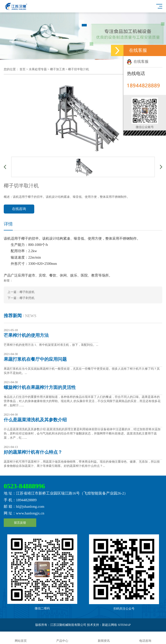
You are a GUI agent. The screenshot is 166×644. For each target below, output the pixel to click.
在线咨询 (19, 209)
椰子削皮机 (27, 292)
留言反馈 (20, 523)
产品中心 (62, 638)
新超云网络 (109, 625)
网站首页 (21, 638)
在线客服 (138, 62)
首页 (22, 69)
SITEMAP (124, 625)
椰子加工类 (57, 69)
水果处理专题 (38, 69)
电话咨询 (145, 638)
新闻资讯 (104, 638)
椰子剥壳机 (27, 298)
